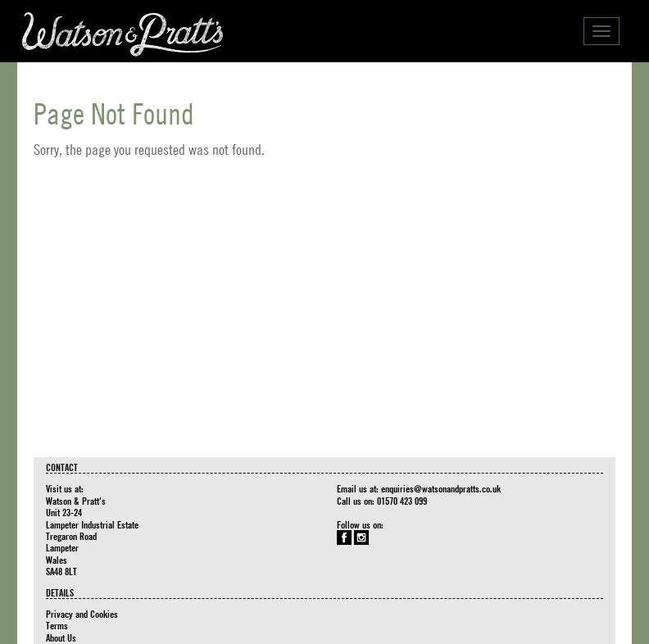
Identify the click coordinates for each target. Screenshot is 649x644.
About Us (61, 637)
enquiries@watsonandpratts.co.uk (441, 488)
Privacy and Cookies (82, 614)
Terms (57, 625)
